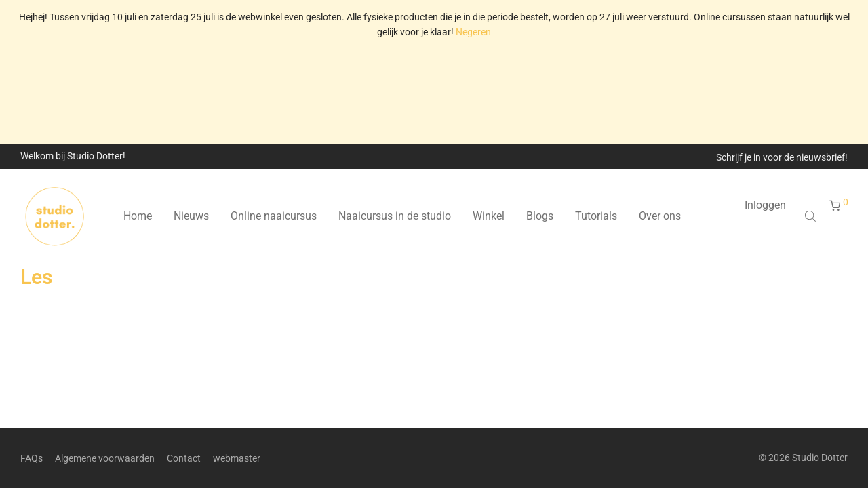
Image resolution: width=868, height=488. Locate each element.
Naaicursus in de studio (395, 216)
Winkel (489, 216)
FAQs (32, 458)
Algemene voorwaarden (105, 458)
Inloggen (765, 205)
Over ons (660, 216)
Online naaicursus (274, 216)
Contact (184, 458)
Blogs (540, 216)
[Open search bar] (812, 216)
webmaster (237, 458)
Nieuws (191, 216)
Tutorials (596, 216)
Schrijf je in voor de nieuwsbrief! (782, 157)
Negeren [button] (473, 32)
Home (138, 216)
